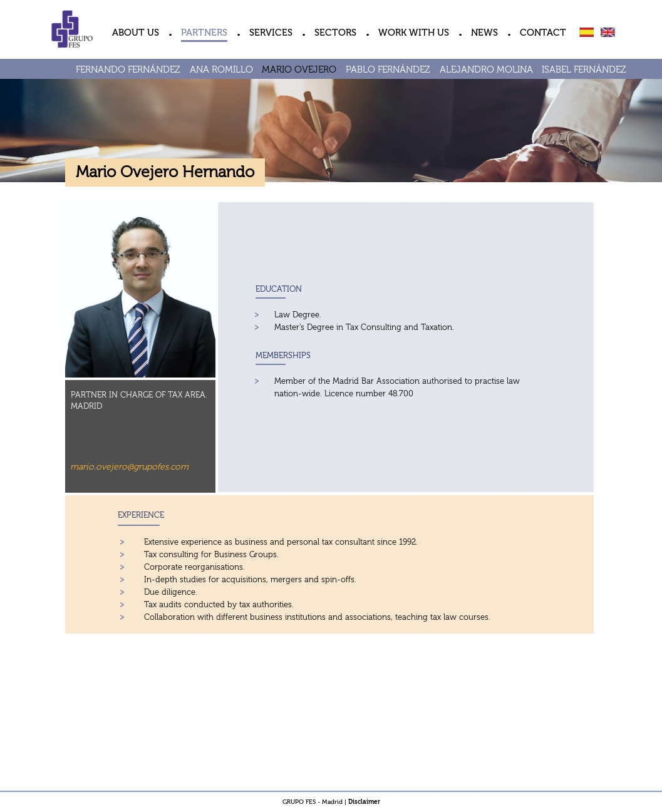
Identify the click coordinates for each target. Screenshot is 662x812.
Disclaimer (364, 802)
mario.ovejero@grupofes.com (129, 467)
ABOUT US (136, 33)
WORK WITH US (414, 33)
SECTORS (335, 33)
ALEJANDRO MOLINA (486, 70)
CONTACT (543, 33)
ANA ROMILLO (221, 70)
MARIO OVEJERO (299, 70)
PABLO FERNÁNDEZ (388, 70)
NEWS (484, 33)
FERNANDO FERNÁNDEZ (128, 70)
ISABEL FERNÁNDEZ (584, 70)
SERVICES (271, 33)
